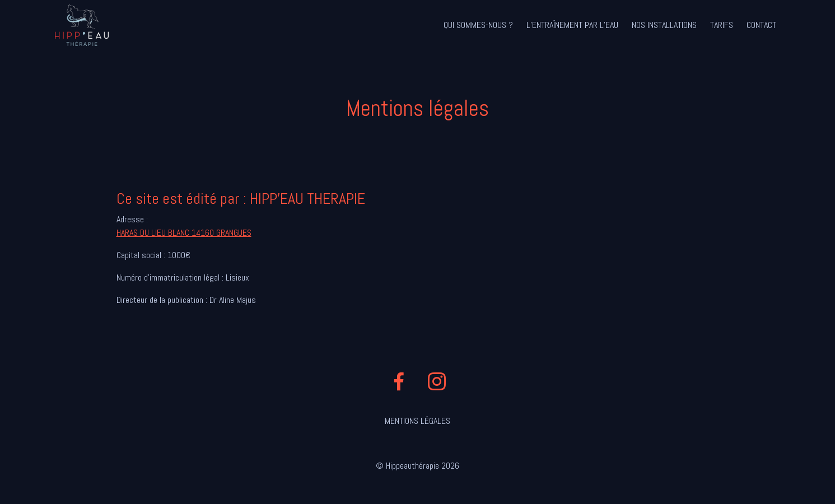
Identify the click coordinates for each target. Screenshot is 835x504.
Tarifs (722, 25)
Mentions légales (418, 421)
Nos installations (664, 25)
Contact (761, 25)
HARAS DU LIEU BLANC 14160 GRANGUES (184, 233)
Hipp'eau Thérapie (82, 25)
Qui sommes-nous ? (478, 25)
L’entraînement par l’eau (572, 25)
